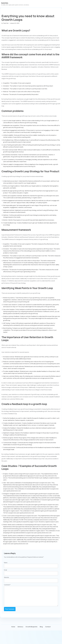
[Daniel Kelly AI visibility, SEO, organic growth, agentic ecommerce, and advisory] (15, 4)
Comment (7, 598)
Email (5, 583)
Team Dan (6, 23)
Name (6, 576)
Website (6, 590)
